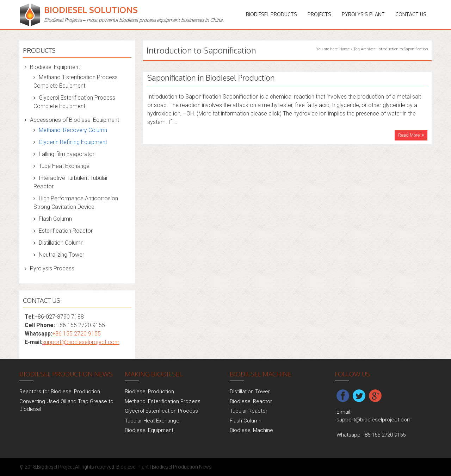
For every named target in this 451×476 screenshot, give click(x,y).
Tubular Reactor (249, 411)
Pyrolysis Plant (363, 14)
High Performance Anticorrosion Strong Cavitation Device (76, 203)
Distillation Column (61, 243)
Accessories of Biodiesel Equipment (75, 120)
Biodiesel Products (271, 14)
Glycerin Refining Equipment (73, 142)
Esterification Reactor (66, 231)
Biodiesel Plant (132, 467)
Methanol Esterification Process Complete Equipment (76, 82)
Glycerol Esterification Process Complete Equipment (74, 102)
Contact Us (411, 14)
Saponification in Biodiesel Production (211, 77)
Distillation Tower (250, 392)
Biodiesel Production (149, 392)
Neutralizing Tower (61, 255)
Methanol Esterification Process (163, 401)
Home (344, 49)
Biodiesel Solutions (91, 10)
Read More (409, 135)
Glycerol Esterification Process (161, 411)
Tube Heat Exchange (64, 166)
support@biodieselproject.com (81, 342)
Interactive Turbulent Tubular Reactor (71, 182)
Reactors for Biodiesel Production (60, 392)
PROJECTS (319, 14)
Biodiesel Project (55, 467)
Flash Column (55, 219)
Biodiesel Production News (182, 467)
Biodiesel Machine (251, 430)
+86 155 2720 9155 (76, 334)
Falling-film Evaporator (67, 154)
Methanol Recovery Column (73, 130)
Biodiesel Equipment (55, 67)
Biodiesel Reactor (251, 401)
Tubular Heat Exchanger (153, 421)
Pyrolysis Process (52, 268)
